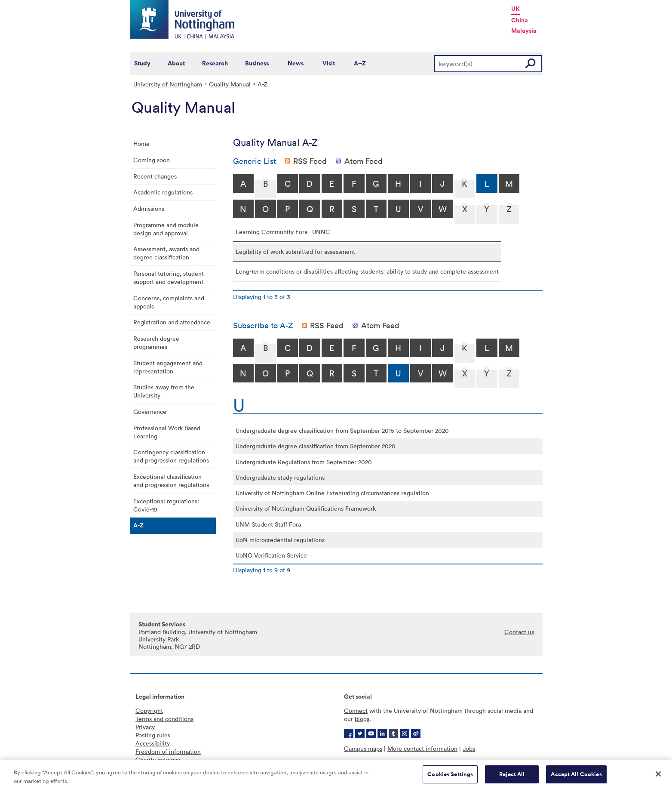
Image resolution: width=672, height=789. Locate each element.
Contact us (519, 632)
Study (142, 63)
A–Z (360, 63)
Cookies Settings (450, 777)
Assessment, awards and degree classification (166, 253)
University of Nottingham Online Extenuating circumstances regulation (332, 493)
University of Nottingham (168, 84)
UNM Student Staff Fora (268, 524)
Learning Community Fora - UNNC (283, 232)
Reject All (512, 777)
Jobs (469, 748)
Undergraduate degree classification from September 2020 (316, 446)
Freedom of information (168, 751)
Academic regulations (163, 192)
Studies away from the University (164, 391)
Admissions (149, 208)
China (520, 20)
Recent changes (155, 176)
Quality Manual (230, 84)
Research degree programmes (156, 342)
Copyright (149, 710)
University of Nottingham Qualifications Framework (306, 508)
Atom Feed (364, 161)
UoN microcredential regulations (280, 540)
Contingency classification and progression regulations (171, 456)
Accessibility (153, 743)
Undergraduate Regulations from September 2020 (304, 462)
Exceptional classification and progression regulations (171, 481)
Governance (150, 411)
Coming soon (152, 160)
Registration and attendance (172, 322)
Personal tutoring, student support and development (169, 277)
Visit (329, 63)
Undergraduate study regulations (280, 477)
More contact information (422, 748)
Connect (356, 710)
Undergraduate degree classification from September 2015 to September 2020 (342, 430)
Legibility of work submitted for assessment (295, 251)
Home (141, 143)
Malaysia (524, 31)
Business (257, 63)
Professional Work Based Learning (167, 432)
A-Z (138, 525)
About (176, 63)
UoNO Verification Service (271, 555)
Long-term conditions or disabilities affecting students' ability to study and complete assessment (367, 271)
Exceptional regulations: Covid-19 (166, 505)
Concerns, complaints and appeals (169, 302)
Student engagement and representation (168, 367)
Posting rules (153, 735)
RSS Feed (310, 161)
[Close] (658, 777)
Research (215, 63)
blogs (362, 719)
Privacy (145, 727)
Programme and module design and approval (166, 229)
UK (516, 9)
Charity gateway (158, 760)
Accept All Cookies (576, 777)
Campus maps (363, 748)
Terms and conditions (164, 719)
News (296, 63)
